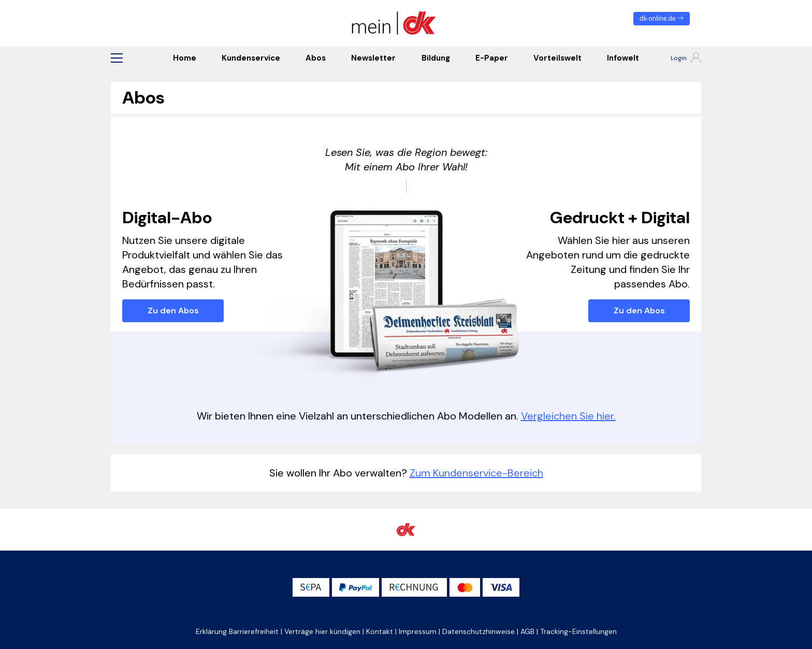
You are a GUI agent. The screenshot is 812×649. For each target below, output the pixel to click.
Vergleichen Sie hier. (568, 416)
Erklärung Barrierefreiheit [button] (237, 631)
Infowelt (623, 58)
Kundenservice (251, 58)
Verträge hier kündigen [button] (322, 631)
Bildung (436, 58)
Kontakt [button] (380, 631)
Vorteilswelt (557, 58)
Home (185, 58)
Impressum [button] (418, 631)
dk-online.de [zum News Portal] (662, 18)
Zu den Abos (173, 311)
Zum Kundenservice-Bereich (476, 473)
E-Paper (492, 58)
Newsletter (373, 58)
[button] (117, 58)
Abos (316, 58)
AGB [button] (527, 631)
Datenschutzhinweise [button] (479, 631)
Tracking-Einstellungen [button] (578, 631)
